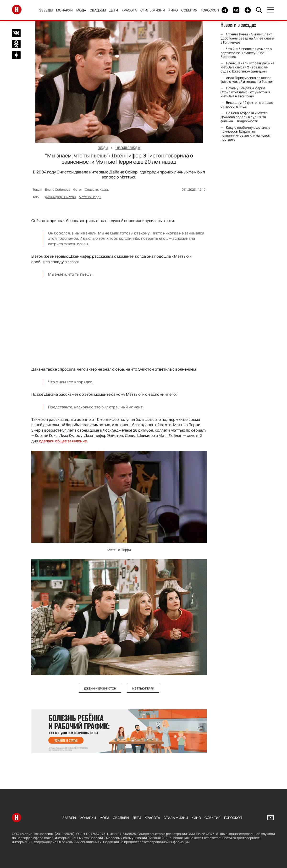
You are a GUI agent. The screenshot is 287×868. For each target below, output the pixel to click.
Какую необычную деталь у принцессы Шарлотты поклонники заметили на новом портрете (246, 133)
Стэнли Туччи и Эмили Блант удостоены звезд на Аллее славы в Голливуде (247, 38)
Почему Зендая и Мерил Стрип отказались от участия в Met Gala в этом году (245, 92)
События (190, 10)
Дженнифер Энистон (60, 197)
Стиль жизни (153, 10)
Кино (173, 10)
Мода (81, 10)
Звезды (46, 10)
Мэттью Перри (90, 197)
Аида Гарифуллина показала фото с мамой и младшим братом (247, 80)
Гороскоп (210, 10)
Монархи (65, 10)
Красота (129, 10)
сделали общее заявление (63, 441)
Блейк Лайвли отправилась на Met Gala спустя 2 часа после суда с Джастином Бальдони (247, 67)
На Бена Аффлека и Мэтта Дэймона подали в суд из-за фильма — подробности (244, 117)
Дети (114, 10)
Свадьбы (98, 10)
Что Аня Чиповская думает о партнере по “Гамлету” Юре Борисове (246, 53)
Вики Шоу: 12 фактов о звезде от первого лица (247, 105)
